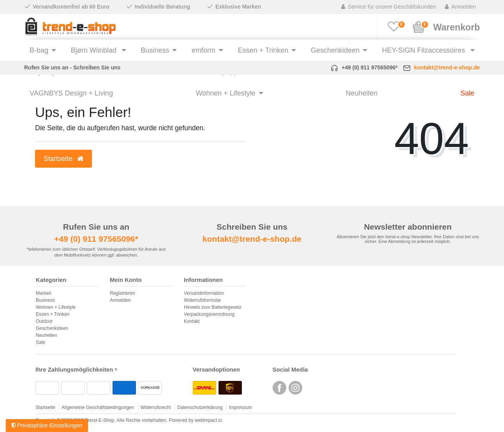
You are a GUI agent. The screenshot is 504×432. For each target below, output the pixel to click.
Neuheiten (361, 93)
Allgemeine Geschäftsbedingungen (98, 407)
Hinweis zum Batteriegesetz (213, 307)
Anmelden (120, 300)
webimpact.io (208, 420)
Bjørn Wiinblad (95, 50)
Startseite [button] (63, 159)
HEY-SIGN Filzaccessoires (425, 50)
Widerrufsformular (202, 300)
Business (155, 50)
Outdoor (44, 321)
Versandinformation (204, 293)
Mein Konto (126, 280)
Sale (467, 93)
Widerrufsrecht (156, 407)
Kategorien (51, 280)
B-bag (39, 50)
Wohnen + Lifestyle (226, 93)
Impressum (241, 407)
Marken (44, 293)
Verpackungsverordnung (209, 314)
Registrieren (122, 293)
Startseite (45, 407)
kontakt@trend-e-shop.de (447, 67)
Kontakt (192, 321)
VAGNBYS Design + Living (71, 93)
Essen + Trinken (263, 50)
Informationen (203, 280)
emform (204, 50)
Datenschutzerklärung (200, 407)
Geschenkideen (335, 50)
